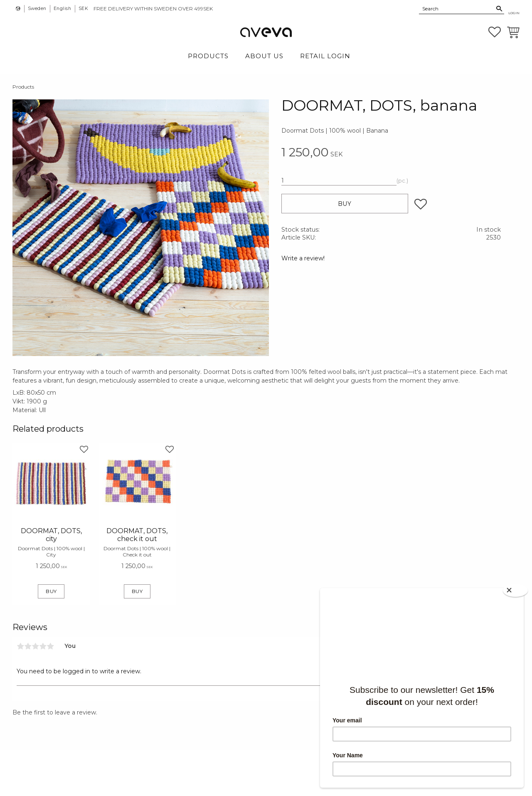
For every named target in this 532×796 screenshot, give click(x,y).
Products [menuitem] (208, 56)
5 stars (50, 646)
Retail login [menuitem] (325, 56)
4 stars (43, 646)
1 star (20, 646)
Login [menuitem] (514, 13)
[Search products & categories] (457, 8)
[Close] (515, 590)
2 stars (28, 646)
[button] (495, 32)
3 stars (35, 646)
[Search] (499, 9)
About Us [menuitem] (264, 56)
